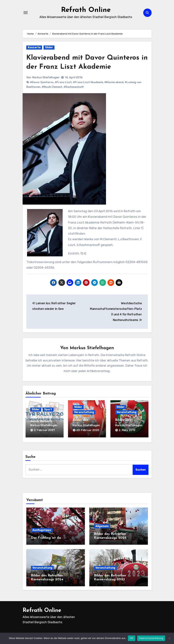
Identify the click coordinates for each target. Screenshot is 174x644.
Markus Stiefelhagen (46, 78)
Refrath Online (86, 10)
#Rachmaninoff (74, 87)
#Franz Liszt (63, 82)
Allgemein (102, 526)
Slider (49, 47)
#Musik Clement (52, 87)
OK (131, 638)
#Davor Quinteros (42, 82)
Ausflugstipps (42, 530)
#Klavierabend (114, 82)
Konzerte (34, 47)
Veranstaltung (84, 412)
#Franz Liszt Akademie (88, 82)
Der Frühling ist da (46, 538)
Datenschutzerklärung (151, 638)
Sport (48, 410)
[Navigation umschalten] (26, 13)
